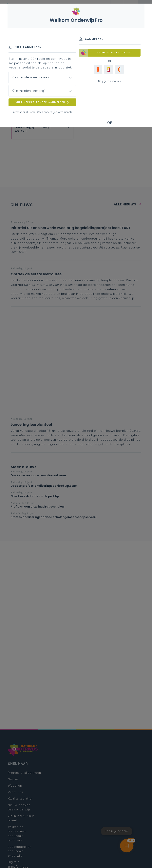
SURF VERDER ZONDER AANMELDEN (42, 102)
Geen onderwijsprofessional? (55, 112)
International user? (24, 112)
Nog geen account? (110, 81)
